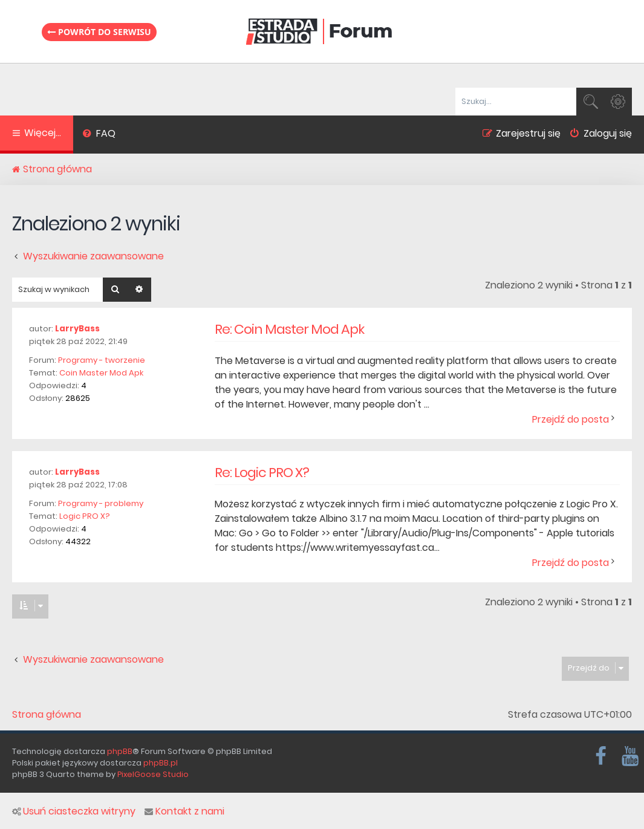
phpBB (120, 751)
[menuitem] (99, 135)
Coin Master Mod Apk (101, 373)
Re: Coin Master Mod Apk (289, 330)
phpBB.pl (161, 763)
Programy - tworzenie (102, 360)
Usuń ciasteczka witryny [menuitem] (74, 811)
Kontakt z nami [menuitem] (184, 811)
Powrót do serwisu (99, 32)
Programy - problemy (101, 503)
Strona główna (47, 715)
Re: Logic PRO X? (262, 473)
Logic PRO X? (85, 516)
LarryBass (77, 329)
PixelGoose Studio (153, 774)
